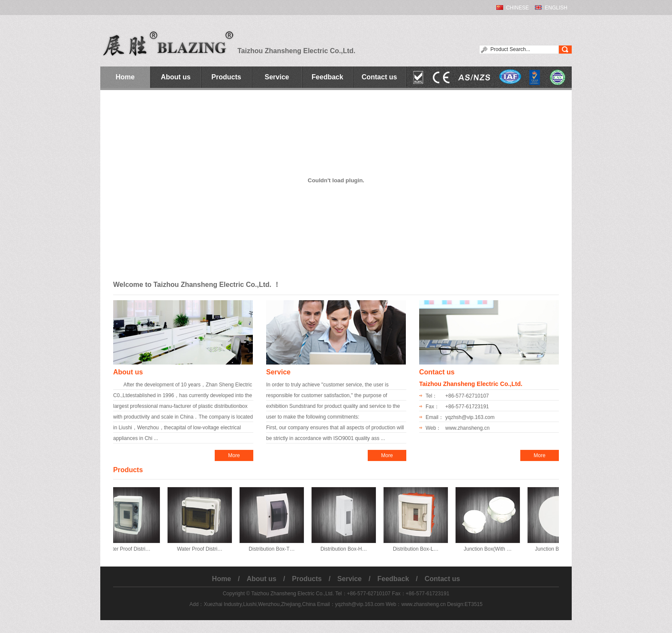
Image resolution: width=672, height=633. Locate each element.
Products (226, 77)
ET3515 (474, 604)
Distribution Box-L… (419, 549)
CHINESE (517, 8)
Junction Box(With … (491, 549)
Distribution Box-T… (275, 549)
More (234, 455)
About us (175, 77)
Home (125, 77)
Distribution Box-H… (347, 549)
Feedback (327, 77)
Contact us (379, 77)
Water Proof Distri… (131, 549)
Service (277, 77)
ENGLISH (556, 8)
